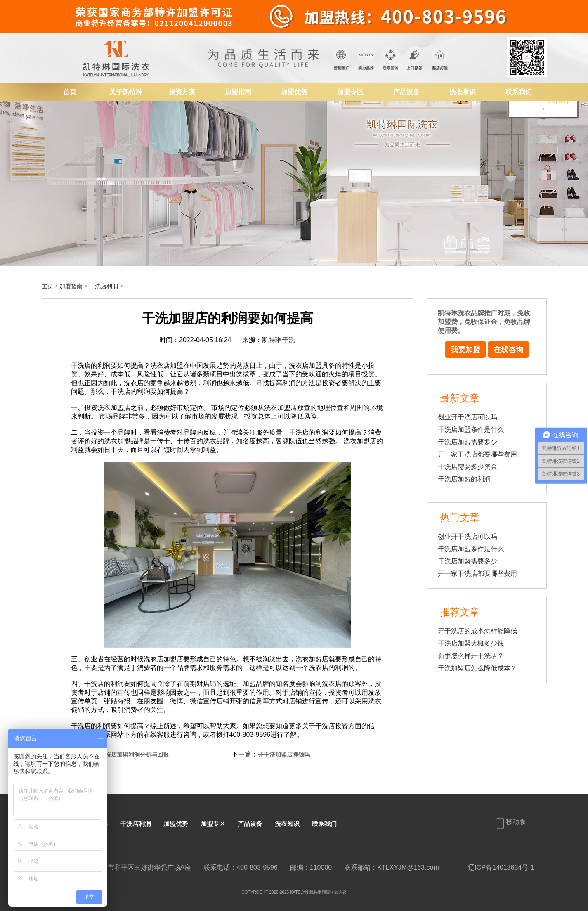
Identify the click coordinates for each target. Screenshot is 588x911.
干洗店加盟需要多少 (468, 442)
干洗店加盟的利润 (464, 479)
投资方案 (182, 92)
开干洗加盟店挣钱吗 (284, 755)
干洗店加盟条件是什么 (471, 429)
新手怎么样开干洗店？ (471, 656)
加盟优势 (294, 92)
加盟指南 (238, 92)
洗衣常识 (463, 92)
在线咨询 (508, 350)
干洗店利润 (104, 286)
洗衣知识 (287, 824)
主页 (47, 286)
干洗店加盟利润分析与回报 (134, 755)
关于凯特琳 (126, 92)
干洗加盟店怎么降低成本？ (477, 668)
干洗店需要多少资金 (468, 467)
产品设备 (406, 92)
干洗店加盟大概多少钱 (471, 643)
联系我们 (519, 92)
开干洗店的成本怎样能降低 (477, 631)
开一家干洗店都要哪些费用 (477, 454)
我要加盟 (465, 350)
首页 (70, 92)
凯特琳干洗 (279, 340)
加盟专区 (350, 92)
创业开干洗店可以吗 (468, 417)
